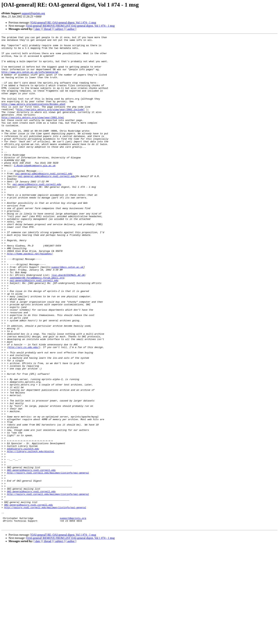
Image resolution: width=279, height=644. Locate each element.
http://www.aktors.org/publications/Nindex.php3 (33, 118)
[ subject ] (59, 29)
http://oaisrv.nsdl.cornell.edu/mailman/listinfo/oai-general (48, 560)
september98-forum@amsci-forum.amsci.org (37, 326)
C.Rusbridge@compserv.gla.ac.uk (35, 192)
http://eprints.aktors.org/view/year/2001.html (33, 134)
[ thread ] (48, 29)
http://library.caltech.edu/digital (31, 535)
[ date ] (38, 29)
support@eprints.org (33, 13)
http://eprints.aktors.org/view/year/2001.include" (51, 124)
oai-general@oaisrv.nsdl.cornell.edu (37, 214)
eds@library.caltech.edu (23, 531)
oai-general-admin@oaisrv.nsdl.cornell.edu (44, 201)
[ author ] (71, 29)
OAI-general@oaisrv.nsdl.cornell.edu (31, 557)
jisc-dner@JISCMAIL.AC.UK (68, 323)
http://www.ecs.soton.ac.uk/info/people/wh (30, 79)
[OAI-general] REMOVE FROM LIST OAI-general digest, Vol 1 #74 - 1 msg (70, 26)
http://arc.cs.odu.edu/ (24, 410)
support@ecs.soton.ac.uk (67, 313)
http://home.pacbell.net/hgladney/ (30, 297)
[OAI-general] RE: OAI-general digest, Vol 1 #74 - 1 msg (63, 23)
